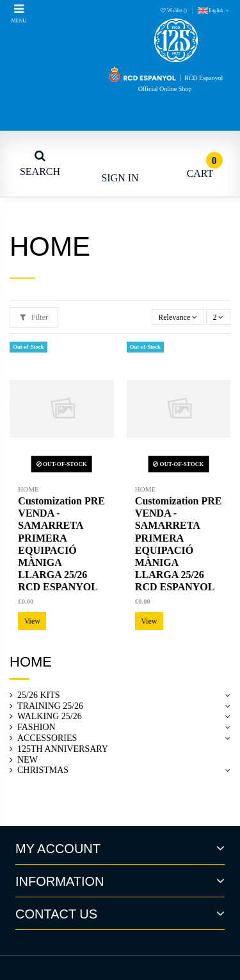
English (214, 11)
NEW (28, 760)
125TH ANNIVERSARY (63, 749)
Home (31, 662)
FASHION (36, 727)
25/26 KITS (39, 695)
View (32, 621)
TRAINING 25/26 (50, 706)
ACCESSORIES (47, 738)
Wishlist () (174, 11)
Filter (34, 317)
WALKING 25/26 (50, 716)
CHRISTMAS (43, 770)
